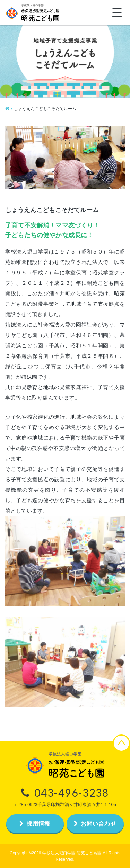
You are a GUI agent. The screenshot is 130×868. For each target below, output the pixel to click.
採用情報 (35, 824)
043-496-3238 (65, 793)
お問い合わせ (95, 824)
